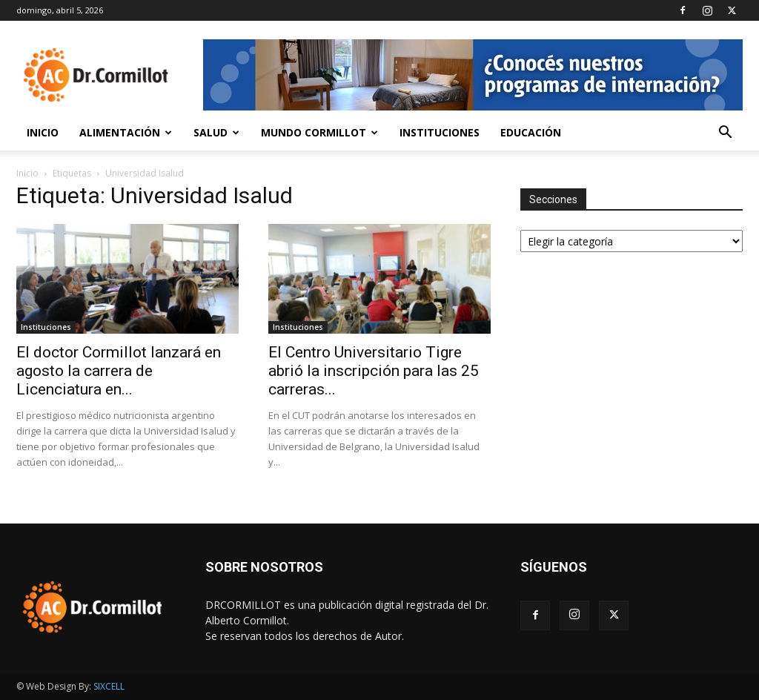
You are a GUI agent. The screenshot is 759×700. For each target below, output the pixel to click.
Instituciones (440, 132)
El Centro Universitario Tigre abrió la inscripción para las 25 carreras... (374, 371)
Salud (216, 132)
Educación (531, 132)
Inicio (43, 132)
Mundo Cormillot (319, 132)
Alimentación (126, 132)
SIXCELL (109, 686)
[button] (725, 134)
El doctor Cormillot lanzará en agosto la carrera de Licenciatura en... (119, 371)
